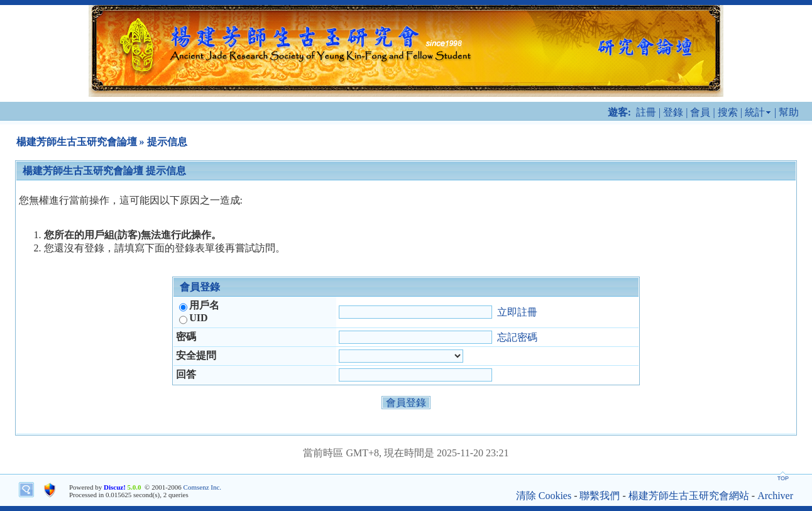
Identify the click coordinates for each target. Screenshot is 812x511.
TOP (783, 478)
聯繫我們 (600, 496)
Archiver (775, 496)
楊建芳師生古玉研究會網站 (689, 496)
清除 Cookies (544, 496)
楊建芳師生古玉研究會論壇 (77, 142)
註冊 (646, 112)
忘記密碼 (517, 337)
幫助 (789, 112)
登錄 (673, 112)
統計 (755, 112)
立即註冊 (517, 311)
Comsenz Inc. (202, 487)
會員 (700, 112)
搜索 (728, 112)
